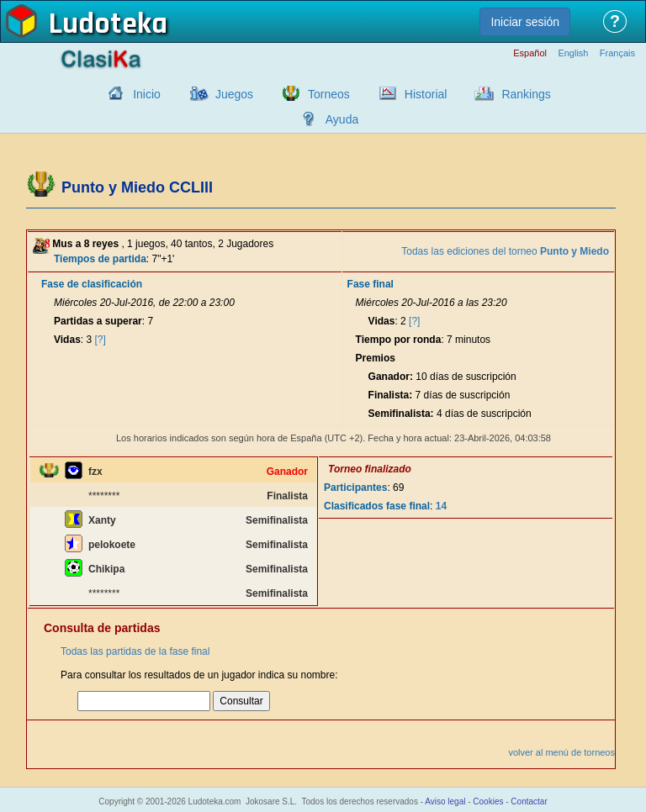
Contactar (529, 801)
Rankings (526, 94)
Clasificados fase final (377, 506)
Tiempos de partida (100, 259)
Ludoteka (108, 24)
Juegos (234, 94)
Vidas (67, 340)
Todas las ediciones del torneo (505, 251)
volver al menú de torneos (561, 752)
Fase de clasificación (92, 284)
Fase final (371, 284)
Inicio (147, 94)
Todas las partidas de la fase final (135, 651)
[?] (101, 340)
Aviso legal (445, 801)
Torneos (329, 94)
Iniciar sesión (525, 22)
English (573, 53)
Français (617, 53)
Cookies (488, 801)
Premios (376, 358)
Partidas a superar (98, 321)
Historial (426, 94)
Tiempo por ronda (399, 340)
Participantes (355, 488)
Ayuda (342, 119)
